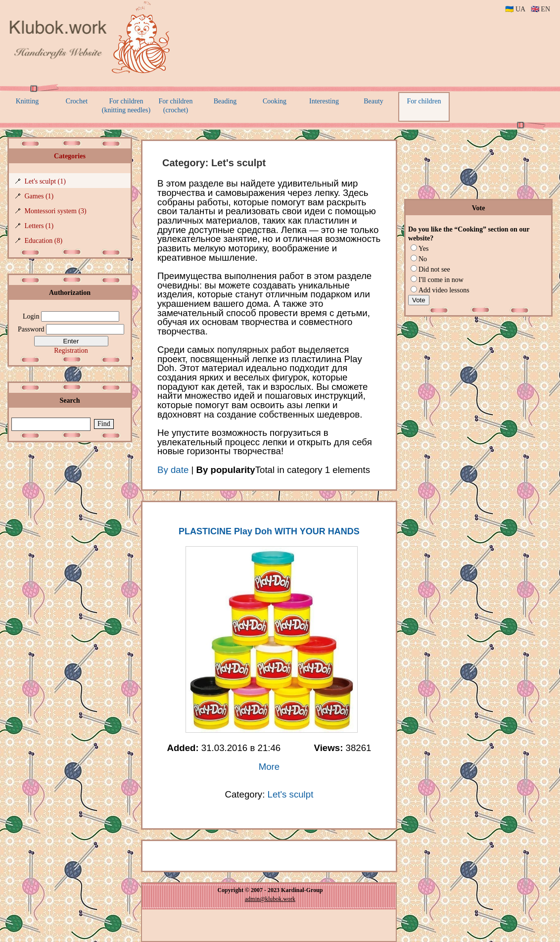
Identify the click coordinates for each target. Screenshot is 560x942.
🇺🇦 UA (515, 9)
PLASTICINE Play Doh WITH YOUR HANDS (269, 531)
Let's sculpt (291, 794)
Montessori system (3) (56, 211)
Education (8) (44, 241)
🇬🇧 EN (540, 9)
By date (173, 470)
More (269, 767)
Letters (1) (39, 226)
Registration (71, 351)
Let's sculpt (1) (45, 181)
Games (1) (39, 196)
